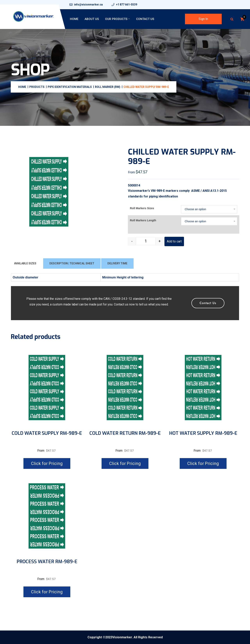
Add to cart (174, 241)
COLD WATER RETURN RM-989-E (125, 433)
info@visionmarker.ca (88, 5)
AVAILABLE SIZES (25, 263)
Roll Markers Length (143, 220)
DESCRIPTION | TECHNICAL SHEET (72, 263)
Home (74, 19)
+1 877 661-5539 (127, 5)
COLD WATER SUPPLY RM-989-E (47, 433)
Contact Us (145, 19)
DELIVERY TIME (117, 263)
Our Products (116, 19)
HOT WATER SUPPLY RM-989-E (203, 433)
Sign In (203, 19)
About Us (92, 19)
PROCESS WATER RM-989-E (47, 562)
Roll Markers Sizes (142, 208)
